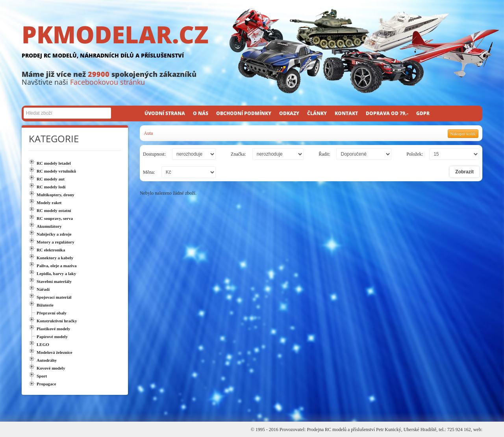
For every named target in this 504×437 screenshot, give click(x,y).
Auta (148, 133)
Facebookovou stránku (107, 82)
